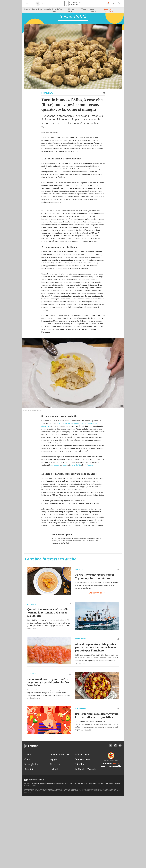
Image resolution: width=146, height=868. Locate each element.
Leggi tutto (32, 712)
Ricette (27, 9)
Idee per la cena (72, 10)
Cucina (34, 9)
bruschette (76, 482)
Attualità (47, 9)
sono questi (54, 482)
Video (84, 9)
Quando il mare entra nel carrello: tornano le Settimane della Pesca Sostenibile (48, 696)
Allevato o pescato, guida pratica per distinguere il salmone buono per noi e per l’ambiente (95, 731)
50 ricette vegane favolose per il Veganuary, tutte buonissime (94, 660)
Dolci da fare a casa (58, 10)
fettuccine (89, 482)
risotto (65, 482)
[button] (104, 93)
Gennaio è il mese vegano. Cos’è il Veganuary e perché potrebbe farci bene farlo (49, 766)
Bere (40, 9)
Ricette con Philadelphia (108, 10)
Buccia (116, 847)
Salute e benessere (92, 10)
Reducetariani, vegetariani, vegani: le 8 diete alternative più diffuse (97, 799)
